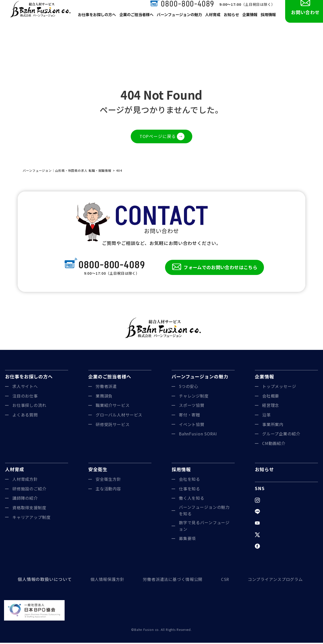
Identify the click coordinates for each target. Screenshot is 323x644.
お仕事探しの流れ (29, 407)
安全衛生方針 (108, 480)
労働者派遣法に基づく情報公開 (171, 580)
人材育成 (210, 21)
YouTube (271, 524)
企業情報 (249, 21)
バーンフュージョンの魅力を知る (204, 512)
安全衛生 (98, 471)
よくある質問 (25, 416)
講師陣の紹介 (25, 499)
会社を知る (190, 480)
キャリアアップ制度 (32, 518)
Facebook (272, 547)
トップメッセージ (279, 387)
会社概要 (271, 397)
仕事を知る (190, 490)
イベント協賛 (192, 426)
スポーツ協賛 (192, 407)
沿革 (266, 416)
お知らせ (230, 21)
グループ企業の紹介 (281, 435)
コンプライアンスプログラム (275, 580)
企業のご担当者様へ (135, 21)
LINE (267, 513)
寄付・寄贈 (190, 416)
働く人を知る (192, 499)
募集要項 (187, 540)
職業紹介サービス (113, 407)
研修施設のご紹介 (29, 490)
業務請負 (104, 397)
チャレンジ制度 (194, 397)
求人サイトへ (25, 387)
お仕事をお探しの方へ (97, 21)
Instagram (273, 501)
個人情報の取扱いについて (43, 580)
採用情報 (268, 21)
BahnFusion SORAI (198, 435)
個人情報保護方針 (105, 580)
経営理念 (271, 407)
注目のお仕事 (25, 397)
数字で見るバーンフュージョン (204, 527)
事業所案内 (273, 426)
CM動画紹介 (274, 444)
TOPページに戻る (158, 137)
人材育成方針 (25, 480)
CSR (224, 580)
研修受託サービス (113, 426)
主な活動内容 (108, 490)
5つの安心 (189, 387)
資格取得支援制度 (29, 509)
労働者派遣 (106, 387)
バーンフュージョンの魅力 (177, 21)
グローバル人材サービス (119, 416)
